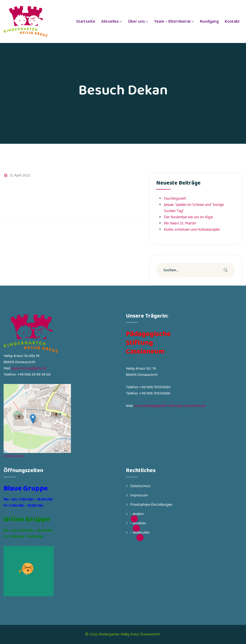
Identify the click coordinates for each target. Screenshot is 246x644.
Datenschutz (140, 486)
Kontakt (232, 21)
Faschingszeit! (175, 199)
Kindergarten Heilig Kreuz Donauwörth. (130, 634)
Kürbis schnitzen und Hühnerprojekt (192, 230)
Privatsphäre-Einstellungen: (152, 505)
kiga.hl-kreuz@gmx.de (29, 368)
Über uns (136, 21)
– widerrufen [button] (140, 532)
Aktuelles (110, 21)
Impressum (139, 495)
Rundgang (209, 21)
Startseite (86, 21)
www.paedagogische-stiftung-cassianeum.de (170, 406)
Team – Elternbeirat (172, 21)
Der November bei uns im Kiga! (188, 217)
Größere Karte (14, 456)
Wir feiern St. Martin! (180, 223)
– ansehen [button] (138, 523)
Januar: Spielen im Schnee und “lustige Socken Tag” (194, 208)
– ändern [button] (137, 514)
